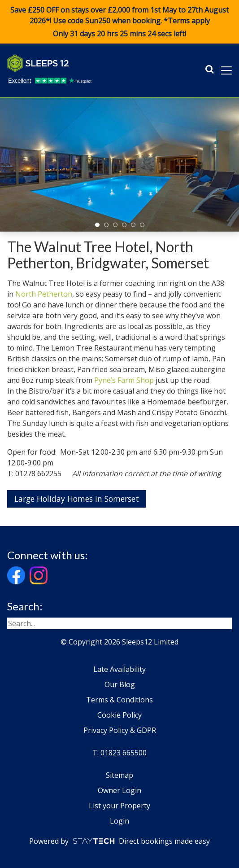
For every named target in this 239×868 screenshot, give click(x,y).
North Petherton (44, 294)
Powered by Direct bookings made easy (119, 841)
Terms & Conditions (119, 700)
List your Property (119, 806)
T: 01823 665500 (119, 753)
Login (119, 821)
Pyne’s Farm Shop (124, 380)
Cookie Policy (119, 715)
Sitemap (119, 775)
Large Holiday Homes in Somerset (77, 499)
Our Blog (120, 684)
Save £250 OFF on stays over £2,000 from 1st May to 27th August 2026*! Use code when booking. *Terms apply (119, 22)
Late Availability (119, 669)
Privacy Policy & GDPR (120, 730)
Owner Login (119, 790)
